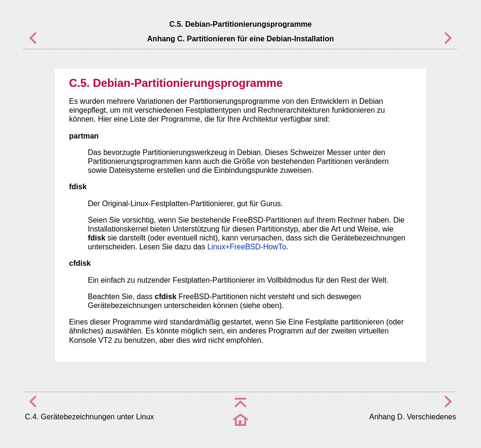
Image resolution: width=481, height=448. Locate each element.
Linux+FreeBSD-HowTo (247, 247)
